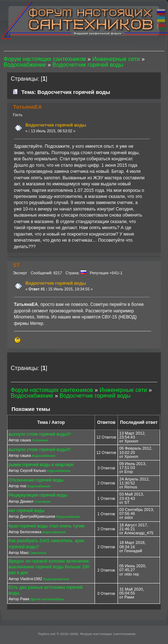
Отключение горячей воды (36, 480)
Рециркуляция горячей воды (38, 495)
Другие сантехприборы (47, 599)
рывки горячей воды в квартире (41, 465)
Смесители (38, 553)
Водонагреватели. (57, 579)
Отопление (40, 440)
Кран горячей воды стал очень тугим (47, 526)
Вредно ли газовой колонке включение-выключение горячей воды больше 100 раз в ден (49, 567)
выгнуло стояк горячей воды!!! (40, 434)
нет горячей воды (27, 511)
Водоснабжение (44, 456)
